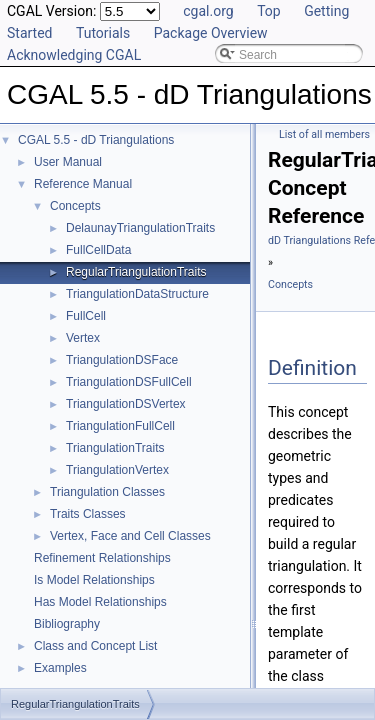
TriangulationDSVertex (126, 404)
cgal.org (208, 11)
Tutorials (103, 33)
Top (269, 11)
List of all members (324, 134)
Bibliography (67, 624)
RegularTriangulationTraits (136, 272)
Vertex (83, 338)
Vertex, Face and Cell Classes (130, 536)
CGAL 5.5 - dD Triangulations (96, 140)
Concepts (75, 206)
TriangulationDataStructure (137, 294)
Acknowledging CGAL (74, 55)
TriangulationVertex (117, 470)
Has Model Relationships (100, 602)
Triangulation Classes (107, 492)
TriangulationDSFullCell (129, 382)
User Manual (68, 162)
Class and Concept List (95, 646)
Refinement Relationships (102, 558)
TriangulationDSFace (122, 360)
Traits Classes (88, 514)
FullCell (86, 316)
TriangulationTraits (115, 448)
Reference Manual (83, 184)
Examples (60, 668)
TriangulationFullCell (120, 426)
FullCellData (98, 250)
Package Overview (211, 33)
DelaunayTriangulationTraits (140, 228)
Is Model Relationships (94, 580)
